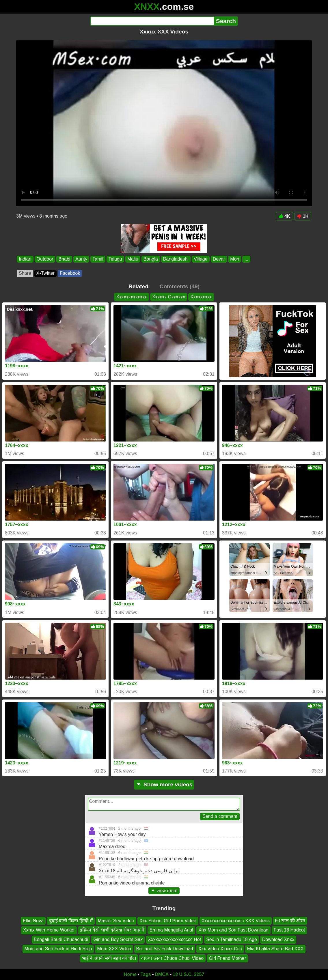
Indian (25, 259)
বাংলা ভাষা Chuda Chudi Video (172, 958)
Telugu (115, 259)
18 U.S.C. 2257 (188, 974)
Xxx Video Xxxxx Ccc (220, 949)
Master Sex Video (116, 921)
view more (164, 891)
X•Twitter (45, 273)
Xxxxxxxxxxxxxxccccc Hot (174, 939)
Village (201, 259)
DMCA (162, 974)
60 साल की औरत (290, 921)
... (246, 259)
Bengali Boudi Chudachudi (61, 939)
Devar (219, 259)
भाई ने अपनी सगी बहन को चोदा (109, 958)
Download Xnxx (278, 939)
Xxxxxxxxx (201, 297)
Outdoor (45, 259)
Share (25, 273)
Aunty (81, 259)
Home (130, 974)
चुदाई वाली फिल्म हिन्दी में (71, 921)
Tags (146, 974)
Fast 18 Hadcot (289, 930)
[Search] (152, 21)
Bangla (151, 259)
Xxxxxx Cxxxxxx (169, 297)
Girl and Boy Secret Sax (118, 939)
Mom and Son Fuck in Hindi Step (58, 949)
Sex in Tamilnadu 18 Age (232, 939)
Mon (235, 259)
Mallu (133, 259)
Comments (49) (180, 286)
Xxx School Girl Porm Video (168, 921)
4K (284, 216)
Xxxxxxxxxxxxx (132, 297)
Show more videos (164, 784)
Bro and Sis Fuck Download (165, 949)
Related (138, 286)
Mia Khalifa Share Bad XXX (275, 949)
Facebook (70, 273)
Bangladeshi (176, 259)
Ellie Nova (33, 921)
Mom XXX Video (114, 949)
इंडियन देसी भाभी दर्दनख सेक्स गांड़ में (112, 930)
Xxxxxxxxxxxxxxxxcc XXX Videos (236, 921)
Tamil (98, 259)
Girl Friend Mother (227, 958)
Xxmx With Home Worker (49, 930)
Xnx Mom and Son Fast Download (233, 930)
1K (303, 216)
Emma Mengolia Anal (171, 930)
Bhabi (64, 259)
